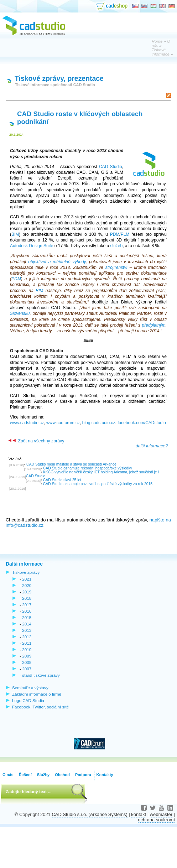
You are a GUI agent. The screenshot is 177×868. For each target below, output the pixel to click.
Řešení (25, 775)
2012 (27, 637)
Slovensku (20, 313)
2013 (27, 630)
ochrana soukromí (156, 820)
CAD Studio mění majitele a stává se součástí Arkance (71, 464)
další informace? (152, 446)
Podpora (83, 775)
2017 (27, 605)
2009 (27, 656)
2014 (27, 624)
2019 (27, 592)
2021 (27, 579)
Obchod (62, 775)
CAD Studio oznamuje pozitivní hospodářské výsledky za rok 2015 (98, 484)
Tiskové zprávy (26, 572)
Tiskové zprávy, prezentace (59, 78)
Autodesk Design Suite (32, 246)
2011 (27, 643)
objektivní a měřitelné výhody (57, 262)
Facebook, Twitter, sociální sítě (40, 707)
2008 (27, 662)
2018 (27, 598)
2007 (27, 669)
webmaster (161, 814)
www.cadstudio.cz (27, 423)
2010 (27, 649)
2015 (27, 617)
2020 (27, 585)
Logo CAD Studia (28, 700)
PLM (125, 234)
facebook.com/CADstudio (142, 423)
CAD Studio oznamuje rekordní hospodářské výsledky (88, 468)
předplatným (154, 325)
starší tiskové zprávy (41, 675)
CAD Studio (111, 167)
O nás (8, 775)
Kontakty (105, 775)
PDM (115, 234)
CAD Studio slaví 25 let (62, 480)
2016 (27, 611)
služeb (116, 246)
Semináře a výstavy (30, 688)
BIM (15, 234)
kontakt (139, 814)
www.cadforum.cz (63, 423)
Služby (43, 775)
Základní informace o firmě (37, 694)
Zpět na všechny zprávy (36, 441)
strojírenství (116, 267)
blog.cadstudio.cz (99, 423)
